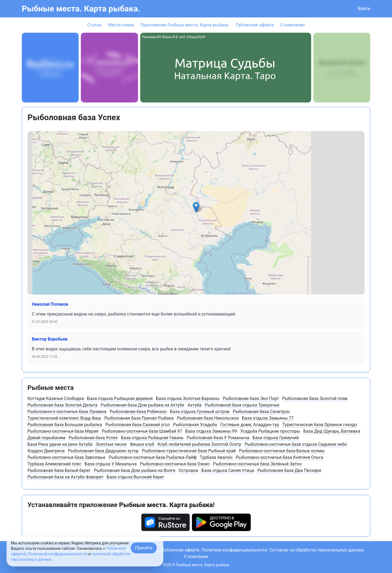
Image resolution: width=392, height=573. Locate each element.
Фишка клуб (142, 444)
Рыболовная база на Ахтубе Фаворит (65, 477)
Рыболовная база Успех (93, 438)
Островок (188, 470)
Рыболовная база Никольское (208, 418)
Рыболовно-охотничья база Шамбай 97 (142, 431)
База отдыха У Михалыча (111, 464)
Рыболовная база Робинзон (138, 412)
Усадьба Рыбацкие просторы (270, 431)
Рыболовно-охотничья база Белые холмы (282, 451)
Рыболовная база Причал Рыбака (139, 418)
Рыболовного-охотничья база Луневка (67, 412)
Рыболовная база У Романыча (218, 438)
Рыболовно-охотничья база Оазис (175, 464)
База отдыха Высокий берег (135, 477)
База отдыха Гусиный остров (200, 412)
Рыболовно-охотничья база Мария (63, 431)
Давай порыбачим (46, 438)
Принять (144, 548)
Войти (364, 9)
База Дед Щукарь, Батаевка (332, 431)
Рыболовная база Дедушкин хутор (103, 451)
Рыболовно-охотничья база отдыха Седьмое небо (296, 444)
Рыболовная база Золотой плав (315, 398)
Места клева (121, 25)
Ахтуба (195, 405)
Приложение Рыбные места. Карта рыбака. (185, 25)
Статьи (94, 25)
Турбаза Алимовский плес (54, 464)
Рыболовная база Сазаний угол (138, 425)
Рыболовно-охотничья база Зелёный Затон (257, 464)
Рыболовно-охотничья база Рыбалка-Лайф (153, 457)
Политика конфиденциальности (234, 550)
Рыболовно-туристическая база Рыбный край (189, 451)
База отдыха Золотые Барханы (188, 398)
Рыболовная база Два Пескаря (289, 470)
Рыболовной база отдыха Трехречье (242, 405)
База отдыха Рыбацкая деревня (120, 398)
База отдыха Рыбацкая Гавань (152, 438)
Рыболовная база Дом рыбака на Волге (135, 470)
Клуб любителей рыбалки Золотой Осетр (200, 444)
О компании (292, 25)
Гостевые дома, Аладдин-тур (250, 425)
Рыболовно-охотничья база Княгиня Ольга (279, 457)
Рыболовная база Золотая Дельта (62, 405)
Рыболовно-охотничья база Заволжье (66, 457)
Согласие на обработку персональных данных (317, 550)
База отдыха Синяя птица (228, 470)
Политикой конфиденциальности (58, 554)
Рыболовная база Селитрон (261, 412)
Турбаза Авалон (216, 457)
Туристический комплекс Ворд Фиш (64, 418)
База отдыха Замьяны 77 (268, 418)
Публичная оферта (255, 25)
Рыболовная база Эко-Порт (251, 398)
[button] (196, 207)
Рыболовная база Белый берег (59, 470)
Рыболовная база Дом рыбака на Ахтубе (143, 405)
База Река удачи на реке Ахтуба (60, 444)
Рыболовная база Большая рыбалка (65, 425)
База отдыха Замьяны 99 (211, 431)
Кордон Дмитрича (46, 451)
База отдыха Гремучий (276, 438)
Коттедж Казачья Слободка (56, 398)
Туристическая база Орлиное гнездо (320, 425)
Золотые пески (111, 444)
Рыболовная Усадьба (195, 425)
